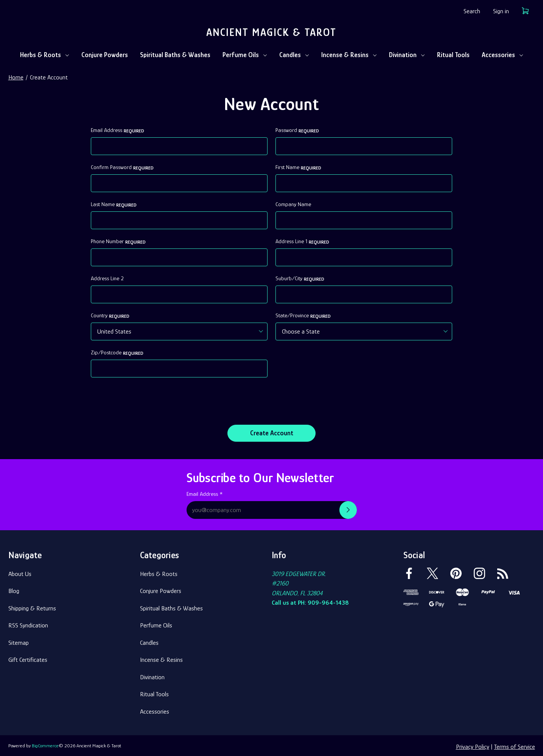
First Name (298, 167)
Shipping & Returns (32, 606)
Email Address (117, 130)
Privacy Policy (473, 744)
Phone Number (118, 241)
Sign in (501, 11)
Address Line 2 (107, 278)
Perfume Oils (245, 55)
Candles (294, 55)
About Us (20, 571)
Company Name (293, 204)
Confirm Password (122, 167)
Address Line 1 (302, 241)
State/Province (303, 316)
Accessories (503, 55)
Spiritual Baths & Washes (175, 55)
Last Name (114, 204)
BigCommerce (45, 743)
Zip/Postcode (117, 353)
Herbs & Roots (45, 55)
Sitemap (19, 640)
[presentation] (148, 400)
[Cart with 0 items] (525, 12)
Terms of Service (515, 744)
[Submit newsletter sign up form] (348, 508)
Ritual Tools (453, 55)
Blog (14, 589)
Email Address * (205, 492)
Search (472, 11)
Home (16, 77)
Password (297, 130)
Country (110, 316)
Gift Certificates (28, 657)
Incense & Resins (349, 55)
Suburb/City (300, 279)
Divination (407, 55)
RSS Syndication (28, 623)
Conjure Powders (105, 55)
